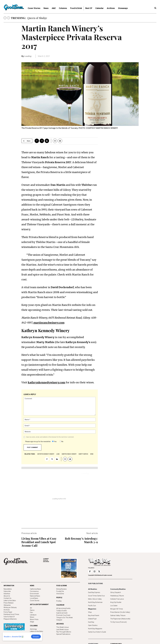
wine (92, 454)
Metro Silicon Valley (95, 599)
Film (31, 613)
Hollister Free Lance (117, 599)
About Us (7, 596)
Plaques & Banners (10, 619)
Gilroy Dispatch (116, 592)
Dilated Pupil (92, 619)
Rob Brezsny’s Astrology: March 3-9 (81, 540)
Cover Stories (35, 601)
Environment (34, 594)
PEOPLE (59, 598)
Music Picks (34, 619)
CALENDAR (60, 605)
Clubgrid (59, 620)
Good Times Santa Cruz (96, 596)
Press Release (9, 603)
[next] (9, 18)
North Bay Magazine (95, 629)
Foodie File (60, 591)
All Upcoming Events (63, 608)
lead (58, 454)
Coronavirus (34, 591)
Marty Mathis (83, 454)
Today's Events (62, 611)
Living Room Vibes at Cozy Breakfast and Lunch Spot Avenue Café (39, 542)
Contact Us (7, 598)
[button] (155, 8)
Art (31, 608)
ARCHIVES (52, 560)
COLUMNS (34, 626)
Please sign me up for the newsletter (38, 442)
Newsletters (8, 589)
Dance (32, 610)
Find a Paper (8, 612)
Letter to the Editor (10, 601)
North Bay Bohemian (95, 602)
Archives (7, 610)
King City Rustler (116, 602)
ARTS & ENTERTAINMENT (39, 604)
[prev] (5, 18)
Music (32, 617)
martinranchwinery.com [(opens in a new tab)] (49, 323)
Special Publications (63, 634)
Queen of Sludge (37, 18)
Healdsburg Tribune (117, 596)
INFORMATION (9, 586)
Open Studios (93, 625)
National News (35, 596)
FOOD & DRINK (62, 586)
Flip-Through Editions (64, 632)
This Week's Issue (62, 627)
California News (35, 589)
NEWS (32, 586)
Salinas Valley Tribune (118, 615)
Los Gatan (114, 606)
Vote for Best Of (9, 617)
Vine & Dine (60, 594)
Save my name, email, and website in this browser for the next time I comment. (50, 437)
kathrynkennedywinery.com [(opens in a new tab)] (47, 382)
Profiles (59, 601)
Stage (32, 622)
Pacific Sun (92, 606)
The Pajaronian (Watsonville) (120, 619)
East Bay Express (94, 592)
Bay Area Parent (94, 615)
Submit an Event (62, 613)
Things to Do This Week (64, 618)
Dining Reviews (61, 589)
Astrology (33, 629)
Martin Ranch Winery (69, 454)
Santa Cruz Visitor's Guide (97, 632)
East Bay (91, 622)
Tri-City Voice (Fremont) (118, 622)
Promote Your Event (63, 615)
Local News (34, 598)
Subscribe (7, 591)
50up (90, 612)
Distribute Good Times (11, 614)
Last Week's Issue (62, 630)
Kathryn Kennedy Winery (46, 454)
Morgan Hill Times (117, 609)
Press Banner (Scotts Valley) (120, 612)
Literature (33, 615)
